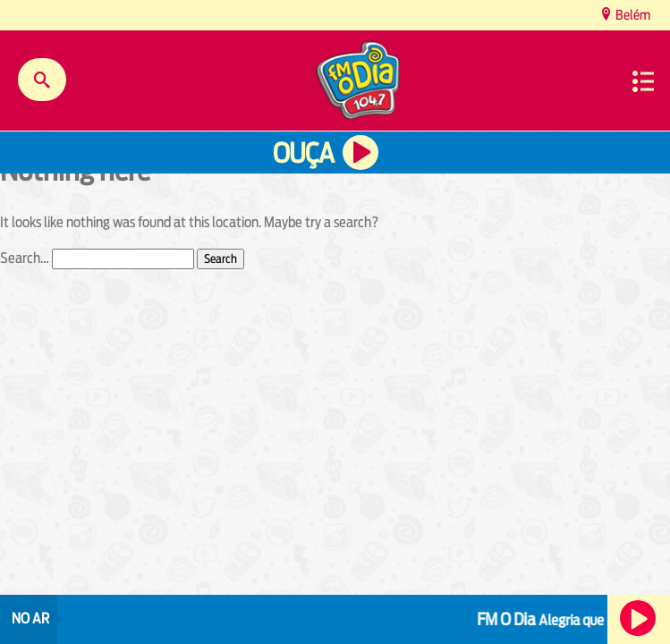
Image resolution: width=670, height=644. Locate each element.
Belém (632, 15)
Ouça (303, 153)
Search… (25, 258)
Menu (643, 81)
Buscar (42, 80)
